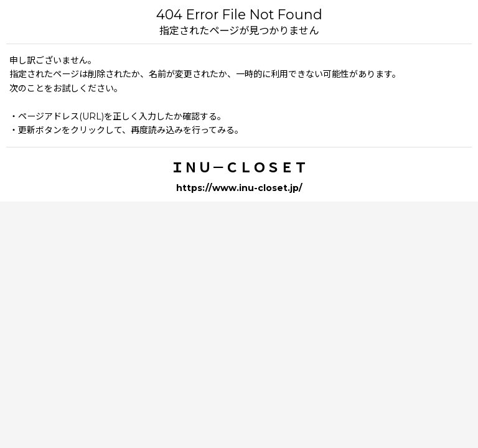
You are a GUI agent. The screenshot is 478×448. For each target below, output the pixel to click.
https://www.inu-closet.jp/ (239, 188)
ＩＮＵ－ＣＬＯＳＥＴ (239, 167)
